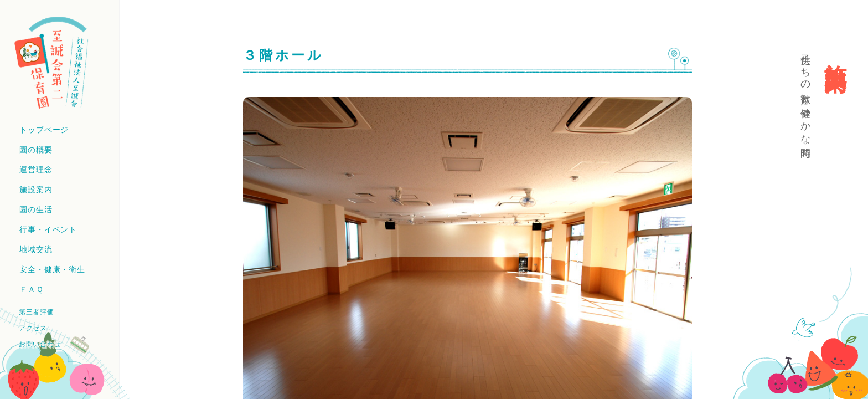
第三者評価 (37, 312)
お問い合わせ (40, 344)
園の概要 (36, 150)
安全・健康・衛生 (52, 269)
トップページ (44, 130)
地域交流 (36, 249)
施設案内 (36, 190)
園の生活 (36, 209)
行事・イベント (48, 229)
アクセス (33, 328)
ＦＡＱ (32, 289)
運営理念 (36, 170)
